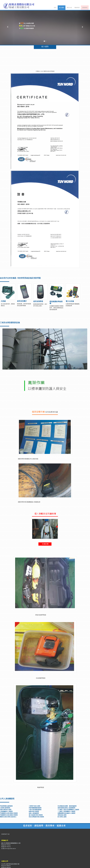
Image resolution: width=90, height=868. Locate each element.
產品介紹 (69, 8)
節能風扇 (85, 8)
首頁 (55, 8)
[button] (7, 26)
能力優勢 (62, 8)
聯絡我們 (77, 8)
